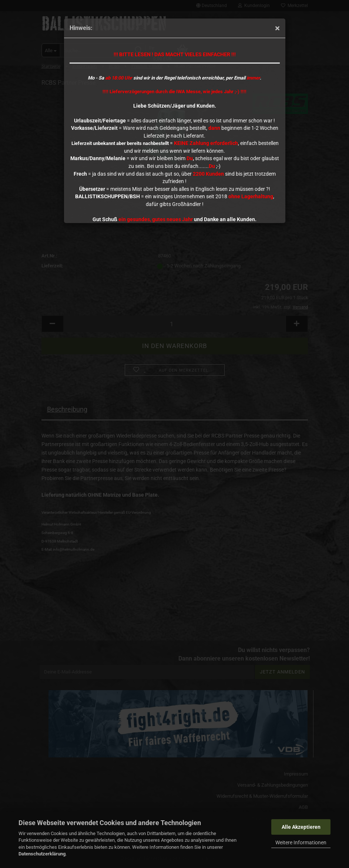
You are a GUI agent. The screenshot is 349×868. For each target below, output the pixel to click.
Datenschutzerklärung (42, 854)
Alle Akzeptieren (301, 827)
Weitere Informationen (301, 842)
